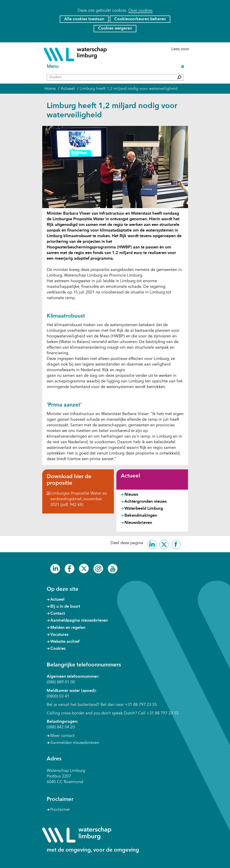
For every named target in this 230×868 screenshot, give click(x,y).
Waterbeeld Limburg (144, 509)
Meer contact (62, 736)
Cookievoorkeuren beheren (140, 19)
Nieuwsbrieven (138, 523)
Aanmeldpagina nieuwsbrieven (79, 620)
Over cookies (140, 11)
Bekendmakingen (141, 516)
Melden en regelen (68, 628)
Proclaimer (60, 810)
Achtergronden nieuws (146, 502)
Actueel (130, 476)
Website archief (65, 642)
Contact (58, 614)
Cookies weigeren (115, 28)
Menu (53, 67)
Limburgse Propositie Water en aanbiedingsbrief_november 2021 (79, 499)
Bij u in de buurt (65, 607)
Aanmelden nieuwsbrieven (75, 743)
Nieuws (131, 495)
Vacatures (59, 635)
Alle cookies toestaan (84, 19)
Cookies (58, 649)
